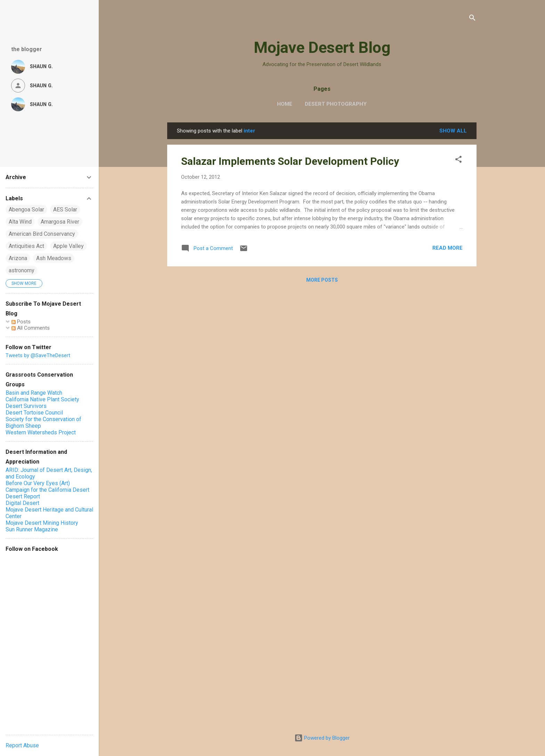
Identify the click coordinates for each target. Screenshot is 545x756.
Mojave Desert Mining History (42, 523)
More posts (322, 280)
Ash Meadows (54, 258)
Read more (448, 248)
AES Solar (65, 210)
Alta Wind (20, 222)
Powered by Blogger (322, 738)
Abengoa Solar (26, 210)
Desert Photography (336, 104)
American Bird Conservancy (42, 234)
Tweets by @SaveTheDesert (38, 355)
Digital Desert (22, 503)
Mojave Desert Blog (322, 47)
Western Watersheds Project (41, 432)
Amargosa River (60, 222)
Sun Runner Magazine (32, 529)
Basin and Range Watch (34, 393)
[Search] (472, 19)
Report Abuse (22, 745)
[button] (458, 160)
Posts (21, 322)
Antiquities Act (26, 246)
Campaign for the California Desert (47, 490)
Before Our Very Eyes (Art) (38, 483)
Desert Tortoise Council (34, 413)
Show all (453, 131)
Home (285, 104)
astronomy (22, 270)
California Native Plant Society (42, 399)
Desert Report (23, 496)
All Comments (31, 328)
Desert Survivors (26, 406)
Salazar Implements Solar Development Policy (290, 161)
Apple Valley (68, 246)
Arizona (18, 258)
